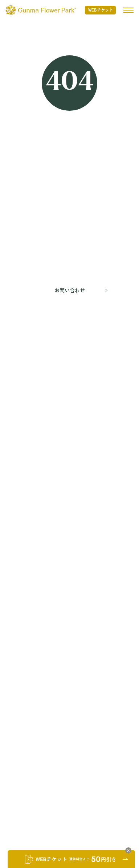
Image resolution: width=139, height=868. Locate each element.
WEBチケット (101, 10)
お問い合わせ (70, 290)
